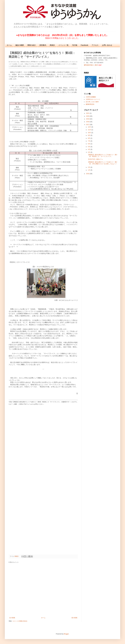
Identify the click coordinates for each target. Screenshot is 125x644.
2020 (88, 116)
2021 (88, 113)
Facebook (84, 45)
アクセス (95, 45)
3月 (89, 152)
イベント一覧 (63, 45)
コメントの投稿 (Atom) (20, 621)
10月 (90, 133)
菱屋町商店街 (90, 104)
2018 (88, 122)
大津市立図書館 (91, 97)
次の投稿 (12, 618)
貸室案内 (43, 45)
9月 (89, 135)
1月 (89, 170)
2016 (88, 174)
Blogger (66, 634)
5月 (89, 147)
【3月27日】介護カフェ (95, 159)
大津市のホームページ (93, 99)
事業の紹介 (32, 45)
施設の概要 (20, 45)
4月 (89, 149)
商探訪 (52, 45)
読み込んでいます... (43, 479)
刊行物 (75, 45)
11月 (90, 130)
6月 (89, 144)
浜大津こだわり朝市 (92, 102)
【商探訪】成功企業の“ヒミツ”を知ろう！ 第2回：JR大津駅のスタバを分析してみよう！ (102, 163)
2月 (89, 167)
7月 (89, 141)
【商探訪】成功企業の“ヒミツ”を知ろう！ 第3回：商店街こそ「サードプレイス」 (102, 156)
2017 (88, 125)
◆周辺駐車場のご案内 (91, 65)
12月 (90, 127)
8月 (89, 138)
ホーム (9, 45)
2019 (88, 119)
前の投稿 (74, 618)
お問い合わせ (107, 45)
